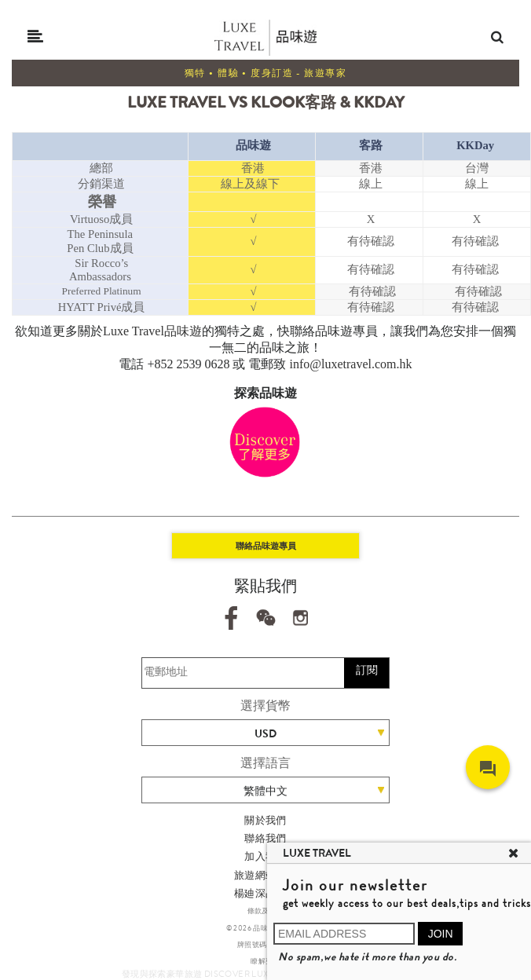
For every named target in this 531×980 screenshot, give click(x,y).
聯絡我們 (265, 838)
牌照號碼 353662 (265, 945)
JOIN (441, 934)
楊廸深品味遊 (265, 893)
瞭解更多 (265, 961)
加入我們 (265, 856)
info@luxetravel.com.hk (351, 364)
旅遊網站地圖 (265, 875)
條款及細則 (266, 911)
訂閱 (367, 670)
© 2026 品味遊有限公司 (266, 928)
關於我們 (265, 820)
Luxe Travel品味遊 (152, 331)
